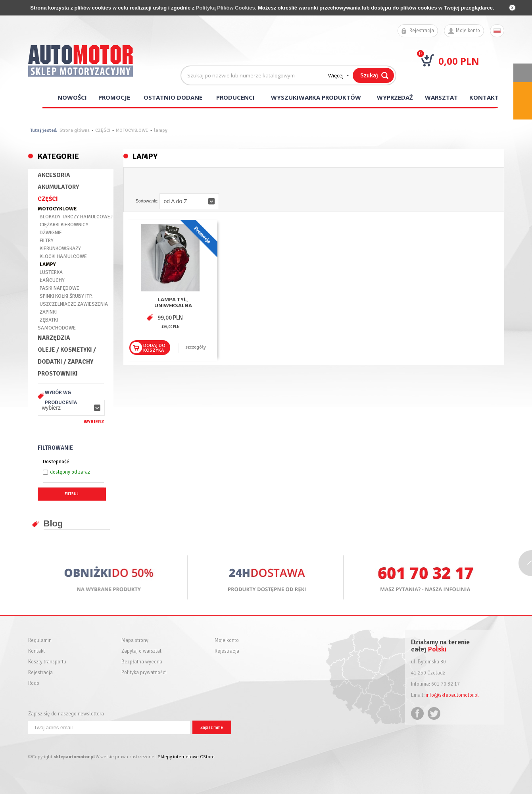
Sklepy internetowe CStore (186, 757)
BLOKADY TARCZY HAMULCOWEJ (76, 217)
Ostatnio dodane (173, 97)
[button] (71, 408)
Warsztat (441, 97)
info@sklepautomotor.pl (452, 695)
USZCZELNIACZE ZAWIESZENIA (74, 304)
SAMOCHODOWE (57, 328)
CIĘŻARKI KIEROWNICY (64, 225)
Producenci (235, 97)
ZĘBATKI (49, 320)
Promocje (114, 97)
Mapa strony (135, 641)
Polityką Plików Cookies (226, 8)
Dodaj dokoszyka (154, 348)
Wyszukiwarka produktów (316, 97)
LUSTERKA (51, 272)
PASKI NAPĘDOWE (60, 288)
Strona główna (75, 130)
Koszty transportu (47, 662)
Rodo (34, 683)
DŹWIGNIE (51, 233)
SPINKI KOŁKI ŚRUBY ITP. (66, 296)
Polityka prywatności (144, 673)
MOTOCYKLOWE (132, 130)
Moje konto (468, 31)
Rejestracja (422, 31)
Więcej (336, 75)
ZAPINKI (48, 312)
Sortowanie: (147, 201)
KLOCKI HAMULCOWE (63, 256)
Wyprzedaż (395, 97)
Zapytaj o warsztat (141, 651)
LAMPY (48, 264)
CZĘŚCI (103, 130)
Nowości (72, 97)
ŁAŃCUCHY (52, 280)
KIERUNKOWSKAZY (60, 249)
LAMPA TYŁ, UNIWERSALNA (173, 303)
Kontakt (484, 97)
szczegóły (196, 347)
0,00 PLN (459, 61)
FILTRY (47, 241)
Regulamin (40, 641)
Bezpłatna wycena (142, 662)
